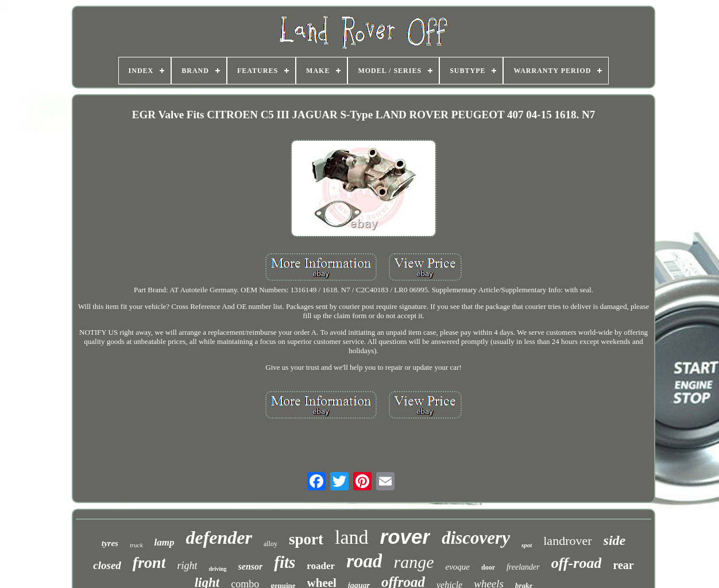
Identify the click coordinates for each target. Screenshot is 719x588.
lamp (165, 542)
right (187, 566)
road (364, 561)
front (149, 562)
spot (527, 545)
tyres (110, 543)
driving (217, 569)
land (352, 537)
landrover (567, 541)
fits (285, 562)
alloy (270, 544)
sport (306, 539)
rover (405, 537)
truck (136, 545)
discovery (476, 538)
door (488, 567)
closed (107, 565)
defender (219, 537)
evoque (457, 567)
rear (623, 565)
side (615, 540)
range (413, 562)
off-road (577, 563)
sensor (251, 566)
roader (321, 566)
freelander (523, 567)
